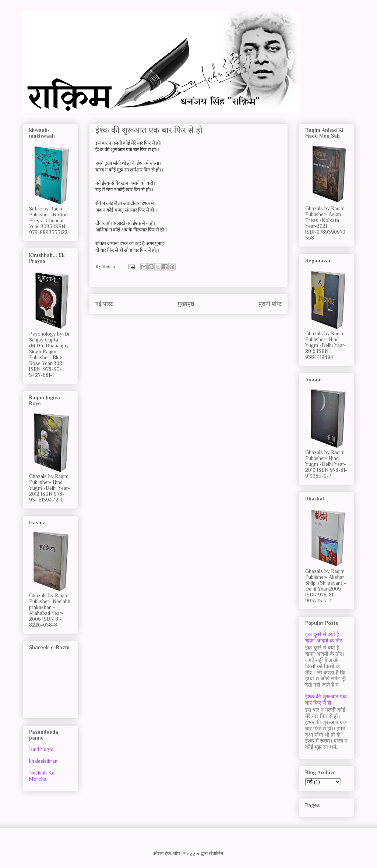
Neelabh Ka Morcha (42, 776)
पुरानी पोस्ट (270, 304)
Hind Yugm (41, 749)
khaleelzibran (43, 761)
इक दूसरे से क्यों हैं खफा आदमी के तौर (324, 637)
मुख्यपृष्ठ (186, 304)
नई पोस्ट (104, 304)
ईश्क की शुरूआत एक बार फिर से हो (326, 700)
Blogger (191, 853)
